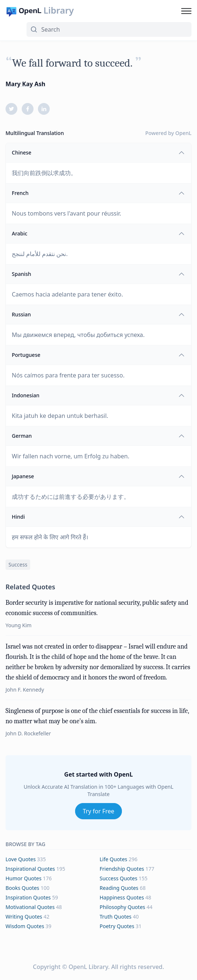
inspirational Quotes (30, 869)
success (18, 564)
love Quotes (21, 859)
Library (59, 10)
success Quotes (119, 878)
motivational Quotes (30, 907)
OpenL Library (88, 967)
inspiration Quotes (28, 897)
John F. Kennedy (25, 690)
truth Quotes (116, 917)
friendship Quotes (122, 869)
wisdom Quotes (25, 926)
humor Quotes (24, 878)
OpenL (183, 133)
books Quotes (22, 888)
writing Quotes (24, 917)
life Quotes (114, 859)
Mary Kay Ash (25, 84)
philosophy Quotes (123, 907)
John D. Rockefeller (28, 733)
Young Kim (19, 625)
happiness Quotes (122, 897)
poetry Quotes (117, 926)
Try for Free (99, 811)
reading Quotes (119, 888)
